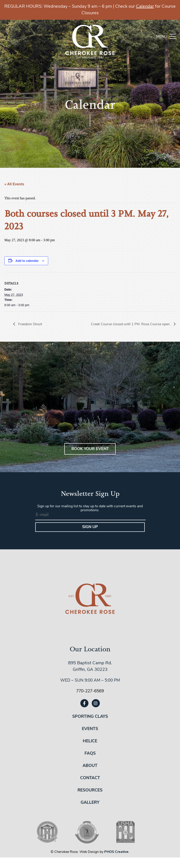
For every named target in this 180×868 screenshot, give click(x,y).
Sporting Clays (90, 717)
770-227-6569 (90, 691)
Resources (90, 790)
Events (90, 729)
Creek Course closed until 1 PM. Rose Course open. (131, 324)
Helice (90, 741)
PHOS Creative (116, 852)
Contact (90, 778)
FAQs (90, 754)
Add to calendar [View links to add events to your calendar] (27, 261)
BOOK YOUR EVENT (90, 449)
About (90, 766)
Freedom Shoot (30, 324)
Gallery (90, 803)
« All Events (14, 184)
